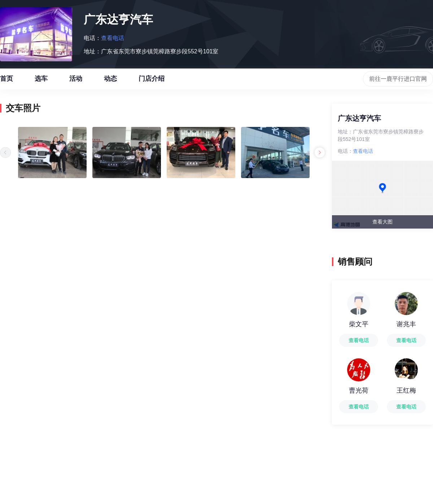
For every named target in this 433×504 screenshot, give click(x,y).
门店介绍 (152, 82)
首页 (6, 82)
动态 (110, 82)
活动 (76, 82)
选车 (41, 82)
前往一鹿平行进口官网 (398, 79)
